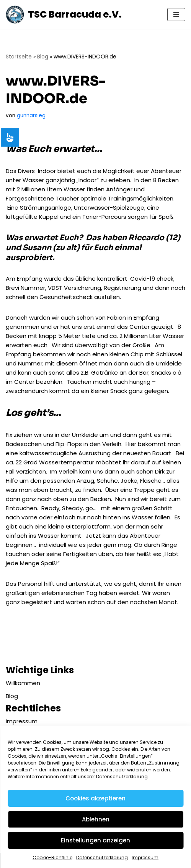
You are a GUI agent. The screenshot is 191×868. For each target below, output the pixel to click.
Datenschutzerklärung (102, 857)
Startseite (19, 57)
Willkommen (23, 683)
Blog (43, 57)
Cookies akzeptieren (95, 798)
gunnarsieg (31, 116)
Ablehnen (96, 819)
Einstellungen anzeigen (95, 840)
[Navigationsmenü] (176, 15)
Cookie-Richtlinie (52, 857)
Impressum (145, 857)
